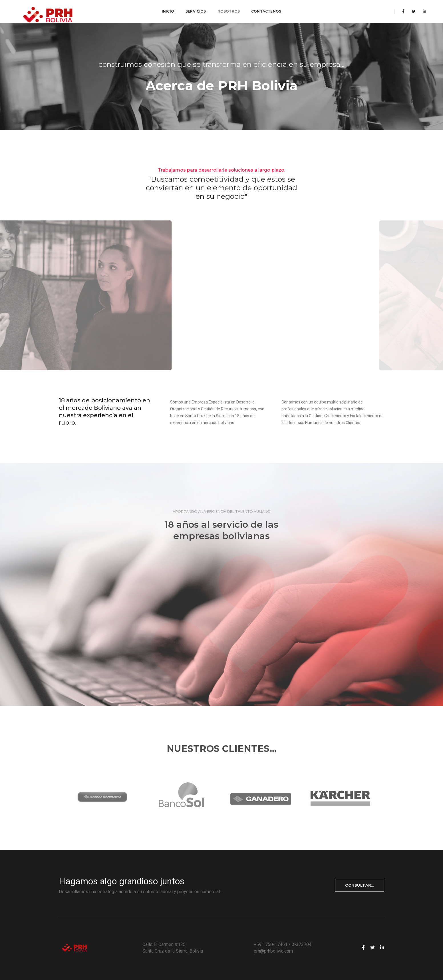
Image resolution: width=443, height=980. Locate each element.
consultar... (360, 885)
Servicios (196, 11)
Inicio (168, 11)
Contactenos (266, 11)
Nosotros (229, 11)
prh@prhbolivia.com (273, 951)
